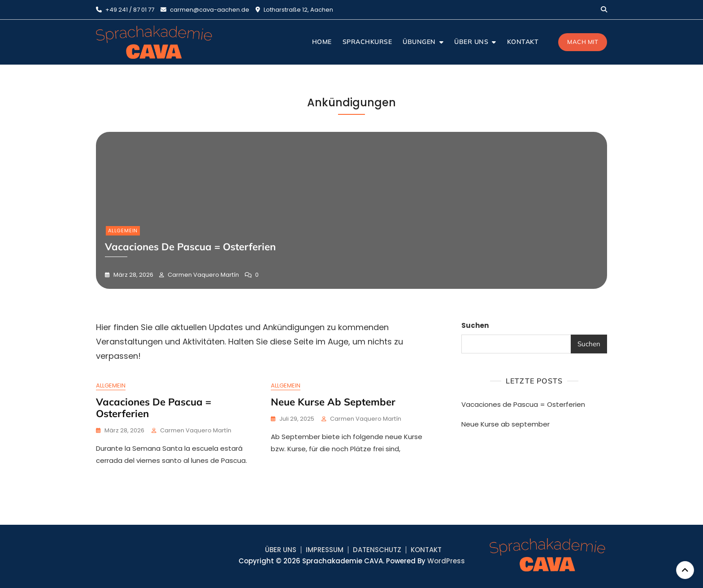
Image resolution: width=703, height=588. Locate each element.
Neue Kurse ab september (333, 402)
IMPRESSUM (325, 550)
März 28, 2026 (133, 275)
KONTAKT (523, 42)
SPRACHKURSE (367, 42)
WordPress (446, 561)
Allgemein (123, 231)
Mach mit (583, 42)
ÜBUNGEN (419, 42)
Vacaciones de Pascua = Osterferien (154, 408)
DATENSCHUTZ (377, 550)
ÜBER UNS (471, 42)
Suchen (475, 325)
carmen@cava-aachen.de (205, 10)
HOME (322, 42)
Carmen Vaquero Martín (203, 275)
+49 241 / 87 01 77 (125, 10)
